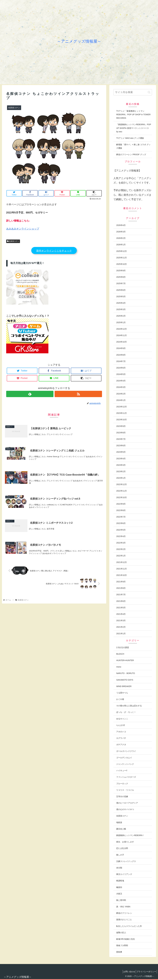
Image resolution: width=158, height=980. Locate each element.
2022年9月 (121, 504)
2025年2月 (121, 316)
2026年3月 (121, 232)
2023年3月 (121, 465)
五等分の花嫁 (122, 796)
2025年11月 (121, 258)
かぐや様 (120, 699)
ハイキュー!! (122, 771)
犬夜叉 (119, 894)
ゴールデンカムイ (124, 758)
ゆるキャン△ (122, 719)
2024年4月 (121, 381)
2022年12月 (121, 484)
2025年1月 (121, 322)
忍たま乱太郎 (122, 848)
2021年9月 (121, 582)
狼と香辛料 (121, 900)
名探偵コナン (13, 241)
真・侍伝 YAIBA (123, 907)
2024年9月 (121, 348)
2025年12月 (121, 251)
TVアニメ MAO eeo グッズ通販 (130, 138)
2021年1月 (121, 634)
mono (119, 667)
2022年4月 (121, 536)
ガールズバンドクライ (126, 751)
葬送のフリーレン (124, 913)
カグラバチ (121, 738)
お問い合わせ (127, 972)
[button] (149, 92)
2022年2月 (121, 549)
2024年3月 (121, 387)
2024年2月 (121, 394)
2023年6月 (121, 446)
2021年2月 (121, 627)
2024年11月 (121, 335)
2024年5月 (121, 374)
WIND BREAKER (124, 686)
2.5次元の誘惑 (122, 647)
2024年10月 (121, 342)
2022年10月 (121, 497)
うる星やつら (122, 693)
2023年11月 (121, 413)
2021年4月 (121, 614)
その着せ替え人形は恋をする (129, 706)
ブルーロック (122, 784)
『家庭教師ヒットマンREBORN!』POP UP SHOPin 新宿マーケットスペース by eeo (134, 128)
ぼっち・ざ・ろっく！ (126, 712)
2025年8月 (121, 277)
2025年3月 (121, 309)
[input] (133, 92)
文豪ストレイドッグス (126, 861)
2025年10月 (121, 264)
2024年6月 (121, 368)
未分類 (119, 868)
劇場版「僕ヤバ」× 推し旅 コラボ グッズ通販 (133, 146)
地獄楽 (119, 822)
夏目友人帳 (121, 829)
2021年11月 (121, 569)
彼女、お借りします (125, 842)
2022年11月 (121, 491)
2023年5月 (121, 452)
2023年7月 (121, 439)
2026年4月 (121, 225)
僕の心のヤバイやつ (125, 809)
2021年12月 (121, 562)
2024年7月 (121, 361)
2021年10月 (121, 575)
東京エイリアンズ (124, 874)
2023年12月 (121, 407)
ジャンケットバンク (125, 764)
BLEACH (120, 654)
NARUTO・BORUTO (126, 673)
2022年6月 (121, 523)
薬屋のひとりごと (124, 920)
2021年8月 (121, 588)
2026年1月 (121, 245)
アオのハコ (121, 732)
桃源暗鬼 (120, 881)
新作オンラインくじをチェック (54, 251)
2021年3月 (121, 620)
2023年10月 (121, 420)
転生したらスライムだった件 (129, 926)
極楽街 (119, 887)
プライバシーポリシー (145, 972)
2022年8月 (121, 510)
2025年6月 (121, 290)
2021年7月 (121, 595)
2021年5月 (121, 608)
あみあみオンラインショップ (23, 229)
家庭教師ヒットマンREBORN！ (130, 835)
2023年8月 (121, 433)
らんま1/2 (121, 725)
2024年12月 (121, 329)
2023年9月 (121, 426)
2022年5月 (121, 530)
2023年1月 (121, 478)
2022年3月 (121, 543)
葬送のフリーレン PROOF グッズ (131, 154)
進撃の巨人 (121, 933)
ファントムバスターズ (126, 777)
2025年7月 (121, 283)
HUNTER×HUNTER (125, 660)
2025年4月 (121, 303)
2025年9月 (121, 271)
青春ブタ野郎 (122, 945)
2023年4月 (121, 459)
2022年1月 (121, 556)
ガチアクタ (121, 745)
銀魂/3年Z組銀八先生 (125, 939)
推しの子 (120, 855)
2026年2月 (121, 238)
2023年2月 (121, 471)
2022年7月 (121, 517)
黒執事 (119, 952)
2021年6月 (121, 601)
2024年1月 (121, 400)
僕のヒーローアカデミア (127, 803)
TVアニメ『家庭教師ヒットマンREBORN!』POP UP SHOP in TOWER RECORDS (133, 115)
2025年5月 (121, 296)
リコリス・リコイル (125, 790)
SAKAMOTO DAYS (125, 680)
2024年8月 (121, 355)
